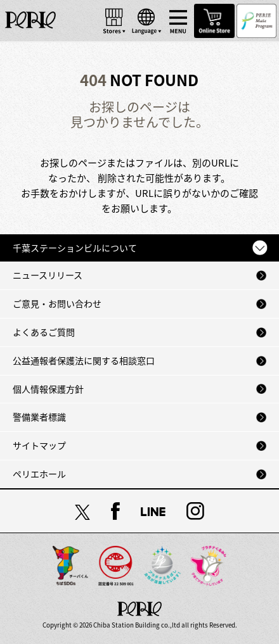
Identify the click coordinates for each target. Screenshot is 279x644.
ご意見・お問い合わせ (57, 303)
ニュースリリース (48, 275)
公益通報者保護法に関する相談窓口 (84, 360)
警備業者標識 (39, 417)
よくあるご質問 (44, 332)
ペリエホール (39, 474)
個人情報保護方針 (48, 389)
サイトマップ (39, 445)
